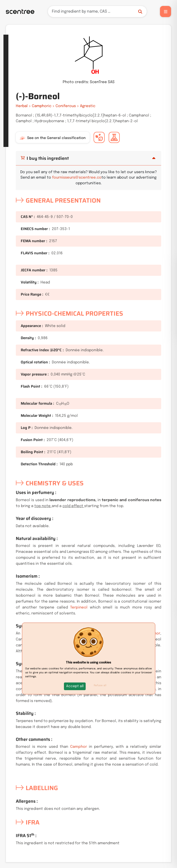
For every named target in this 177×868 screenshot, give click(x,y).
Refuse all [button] (100, 685)
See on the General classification (53, 138)
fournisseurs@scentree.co (77, 178)
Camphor (79, 747)
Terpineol (79, 608)
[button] (75, 686)
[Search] (97, 12)
